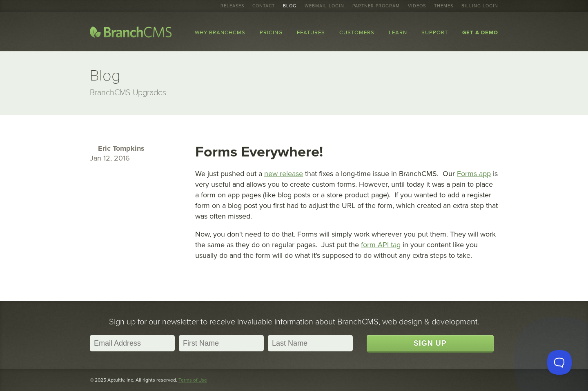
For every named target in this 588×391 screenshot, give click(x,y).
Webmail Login (324, 6)
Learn (398, 33)
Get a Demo (480, 33)
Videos (417, 6)
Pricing (271, 33)
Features (311, 33)
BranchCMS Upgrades (128, 93)
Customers (357, 33)
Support (435, 33)
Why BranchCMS (220, 33)
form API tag (381, 245)
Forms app (474, 174)
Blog (290, 6)
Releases (232, 6)
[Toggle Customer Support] (559, 362)
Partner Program (376, 6)
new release (284, 174)
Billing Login (480, 6)
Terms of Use (193, 380)
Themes (444, 6)
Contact (264, 6)
